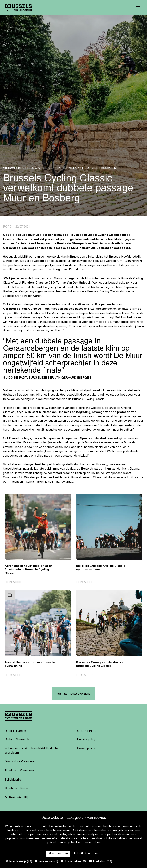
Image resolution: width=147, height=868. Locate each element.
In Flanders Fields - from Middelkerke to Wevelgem (31, 751)
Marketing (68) (101, 862)
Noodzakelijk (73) (19, 862)
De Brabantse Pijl (16, 798)
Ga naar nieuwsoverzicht (73, 694)
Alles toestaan (58, 854)
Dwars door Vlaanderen (20, 762)
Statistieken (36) (74, 862)
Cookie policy (86, 748)
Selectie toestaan (86, 854)
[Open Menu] (138, 8)
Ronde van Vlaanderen (20, 771)
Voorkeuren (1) (46, 862)
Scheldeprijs (13, 780)
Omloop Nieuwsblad (18, 740)
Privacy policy (86, 740)
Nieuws (9, 169)
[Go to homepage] (18, 8)
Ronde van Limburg (18, 789)
